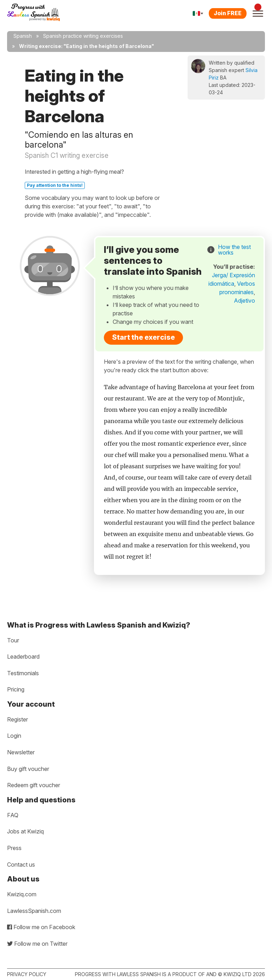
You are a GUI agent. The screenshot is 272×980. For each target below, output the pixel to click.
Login (14, 736)
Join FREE (228, 13)
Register (17, 719)
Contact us (21, 865)
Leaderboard (23, 657)
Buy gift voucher (28, 769)
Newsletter (21, 752)
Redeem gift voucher (34, 785)
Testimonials (23, 673)
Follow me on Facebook (41, 927)
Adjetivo (244, 301)
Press (14, 848)
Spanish (23, 36)
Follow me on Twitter (37, 944)
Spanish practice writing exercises (83, 36)
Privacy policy (27, 974)
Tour (13, 640)
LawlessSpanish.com (34, 911)
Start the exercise (143, 337)
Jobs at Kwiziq (25, 831)
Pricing (16, 689)
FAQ (13, 815)
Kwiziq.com (22, 894)
